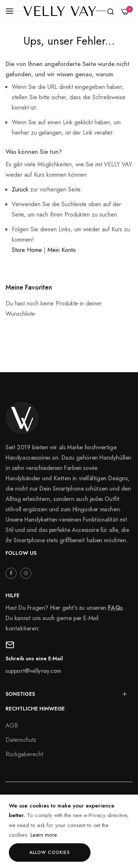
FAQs (115, 608)
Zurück (20, 189)
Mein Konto (62, 250)
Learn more (44, 835)
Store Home (27, 250)
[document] (69, 831)
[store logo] (60, 11)
